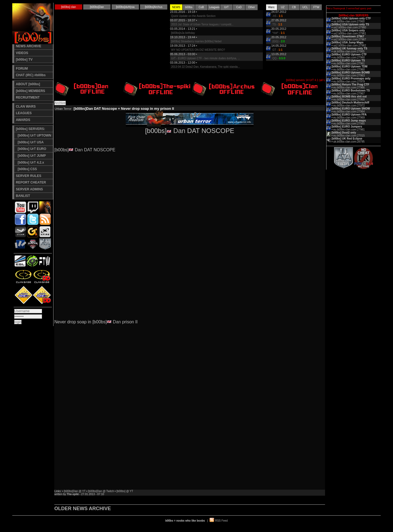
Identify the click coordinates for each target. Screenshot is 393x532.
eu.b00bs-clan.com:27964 (349, 112)
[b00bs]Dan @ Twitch (101, 491)
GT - (277, 50)
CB (294, 7)
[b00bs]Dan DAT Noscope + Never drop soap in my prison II (124, 109)
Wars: (272, 7)
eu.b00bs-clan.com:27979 (349, 82)
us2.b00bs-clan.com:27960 (350, 27)
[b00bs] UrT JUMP (31, 156)
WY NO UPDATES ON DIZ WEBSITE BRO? (198, 50)
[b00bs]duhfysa (125, 7)
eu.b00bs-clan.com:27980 (349, 124)
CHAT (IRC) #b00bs (31, 75)
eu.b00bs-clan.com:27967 (349, 94)
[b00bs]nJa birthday (183, 33)
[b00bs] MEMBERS (30, 91)
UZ (283, 7)
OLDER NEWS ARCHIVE (83, 509)
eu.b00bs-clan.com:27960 (349, 57)
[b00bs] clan (69, 7)
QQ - (279, 58)
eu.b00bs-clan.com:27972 (349, 106)
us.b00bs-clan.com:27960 (349, 21)
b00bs (189, 7)
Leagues (214, 7)
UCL (305, 7)
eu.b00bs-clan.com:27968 (349, 100)
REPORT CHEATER (31, 182)
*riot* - (279, 33)
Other (251, 7)
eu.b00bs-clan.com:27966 (349, 88)
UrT (226, 7)
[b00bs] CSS (26, 169)
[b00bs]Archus (154, 7)
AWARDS (23, 120)
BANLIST (23, 196)
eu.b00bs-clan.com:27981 (349, 130)
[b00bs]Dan (97, 7)
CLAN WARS (26, 107)
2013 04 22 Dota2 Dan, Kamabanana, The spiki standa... (206, 67)
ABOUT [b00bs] (28, 84)
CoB (201, 7)
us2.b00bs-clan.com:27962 (350, 45)
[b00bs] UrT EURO (31, 149)
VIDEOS (22, 53)
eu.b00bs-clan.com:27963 (349, 76)
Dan (179, 131)
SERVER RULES (29, 176)
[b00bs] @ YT (125, 491)
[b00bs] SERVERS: (30, 129)
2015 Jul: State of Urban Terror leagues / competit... (202, 24)
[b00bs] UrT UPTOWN (34, 135)
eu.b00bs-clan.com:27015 (349, 136)
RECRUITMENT (28, 97)
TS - (277, 24)
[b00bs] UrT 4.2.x (30, 162)
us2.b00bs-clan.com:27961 (350, 33)
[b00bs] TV (24, 60)
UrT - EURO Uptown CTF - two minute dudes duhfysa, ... (206, 58)
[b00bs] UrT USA (30, 142)
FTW (316, 7)
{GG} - (279, 41)
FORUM (22, 69)
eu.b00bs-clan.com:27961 (349, 63)
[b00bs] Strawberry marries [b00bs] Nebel (196, 41)
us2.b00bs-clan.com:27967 (350, 39)
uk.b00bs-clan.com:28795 (349, 142)
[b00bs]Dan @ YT (75, 491)
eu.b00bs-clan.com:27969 (349, 118)
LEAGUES (24, 113)
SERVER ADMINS (29, 189)
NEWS (176, 7)
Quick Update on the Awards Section (193, 16)
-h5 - (278, 16)
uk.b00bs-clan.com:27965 (349, 51)
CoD (239, 7)
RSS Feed (221, 521)
